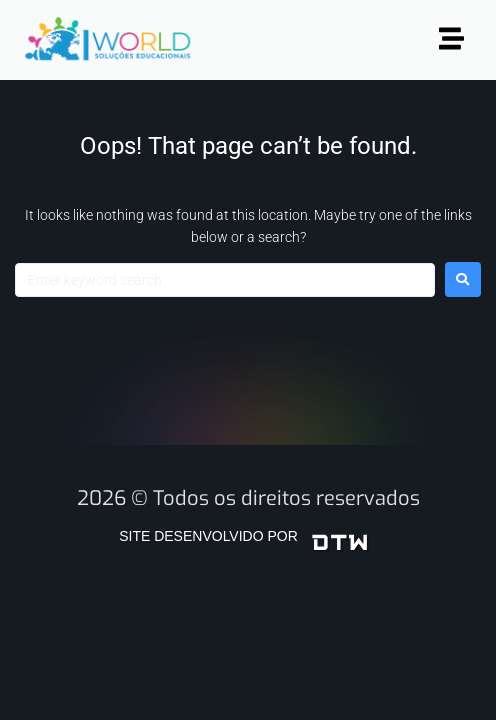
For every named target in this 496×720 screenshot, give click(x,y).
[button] (452, 40)
